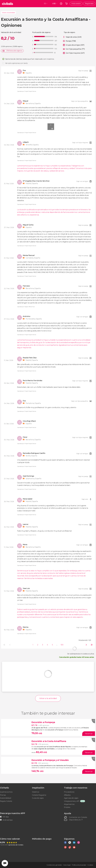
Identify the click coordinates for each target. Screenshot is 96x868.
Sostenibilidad (6, 798)
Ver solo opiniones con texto (16, 63)
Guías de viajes (38, 798)
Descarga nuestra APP (13, 813)
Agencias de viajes (71, 798)
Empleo (67, 807)
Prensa (3, 795)
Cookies (90, 865)
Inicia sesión (76, 4)
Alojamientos (69, 804)
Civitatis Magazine (39, 795)
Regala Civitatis (6, 801)
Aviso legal (67, 865)
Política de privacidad (79, 865)
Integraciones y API (72, 801)
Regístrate (89, 4)
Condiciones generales (54, 865)
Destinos (35, 792)
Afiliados (67, 795)
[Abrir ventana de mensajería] (5, 863)
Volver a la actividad (8, 13)
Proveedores (69, 792)
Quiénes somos (6, 792)
